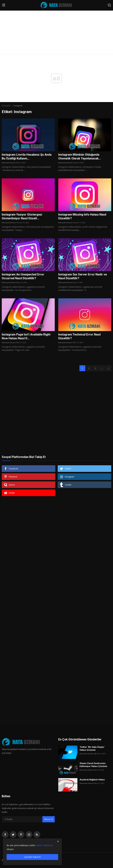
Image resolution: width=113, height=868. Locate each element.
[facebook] (5, 835)
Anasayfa (6, 106)
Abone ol (49, 819)
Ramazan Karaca (9, 163)
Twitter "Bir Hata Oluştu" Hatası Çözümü (92, 748)
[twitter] (13, 835)
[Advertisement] (56, 22)
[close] (58, 841)
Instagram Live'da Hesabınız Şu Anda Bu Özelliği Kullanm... (27, 157)
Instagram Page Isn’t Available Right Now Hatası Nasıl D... (26, 336)
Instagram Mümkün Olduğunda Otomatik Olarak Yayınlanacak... (80, 157)
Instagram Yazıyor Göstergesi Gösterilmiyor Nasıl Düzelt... (22, 216)
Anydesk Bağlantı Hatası (92, 780)
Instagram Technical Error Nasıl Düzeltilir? (79, 336)
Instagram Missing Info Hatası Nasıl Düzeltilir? (82, 216)
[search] (109, 5)
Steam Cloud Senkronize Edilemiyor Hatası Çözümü (93, 765)
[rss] (37, 835)
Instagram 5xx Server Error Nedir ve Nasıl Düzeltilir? (83, 276)
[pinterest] (21, 835)
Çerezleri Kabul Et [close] (32, 857)
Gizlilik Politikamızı (44, 845)
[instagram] (29, 835)
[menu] (4, 5)
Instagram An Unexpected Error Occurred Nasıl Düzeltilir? (23, 276)
